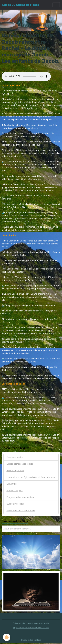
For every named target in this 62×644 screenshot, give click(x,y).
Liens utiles (12, 484)
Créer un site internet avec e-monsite (31, 623)
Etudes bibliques (15, 491)
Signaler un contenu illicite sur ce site (31, 628)
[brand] (21, 5)
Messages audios (15, 457)
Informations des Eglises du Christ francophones (31, 477)
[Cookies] (7, 637)
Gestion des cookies (31, 640)
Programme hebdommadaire (21, 497)
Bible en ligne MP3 (15, 471)
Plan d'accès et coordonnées (21, 510)
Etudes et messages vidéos (20, 464)
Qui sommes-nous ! (16, 504)
